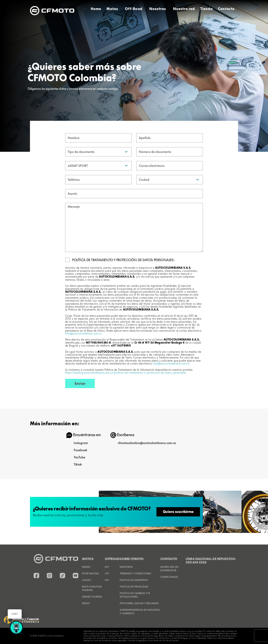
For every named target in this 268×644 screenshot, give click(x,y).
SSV (107, 580)
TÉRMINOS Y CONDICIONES (135, 573)
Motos (112, 9)
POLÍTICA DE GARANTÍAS (134, 580)
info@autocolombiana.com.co (83, 334)
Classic (87, 580)
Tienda (206, 9)
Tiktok (78, 464)
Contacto (226, 9)
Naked (86, 567)
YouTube (79, 457)
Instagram (81, 443)
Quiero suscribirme (178, 512)
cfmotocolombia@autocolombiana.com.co (147, 443)
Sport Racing (90, 573)
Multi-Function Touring (92, 588)
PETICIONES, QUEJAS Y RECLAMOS (139, 603)
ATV (107, 567)
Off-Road (134, 9)
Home (96, 9)
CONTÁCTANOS (169, 577)
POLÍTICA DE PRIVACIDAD (134, 587)
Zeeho (86, 603)
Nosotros (158, 9)
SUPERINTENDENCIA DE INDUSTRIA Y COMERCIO (140, 612)
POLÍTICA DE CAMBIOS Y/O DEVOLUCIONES (135, 595)
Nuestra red (184, 9)
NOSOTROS (126, 567)
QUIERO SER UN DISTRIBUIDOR (169, 569)
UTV (107, 573)
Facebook (80, 450)
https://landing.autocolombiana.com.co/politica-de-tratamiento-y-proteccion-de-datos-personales (126, 373)
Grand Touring (92, 597)
